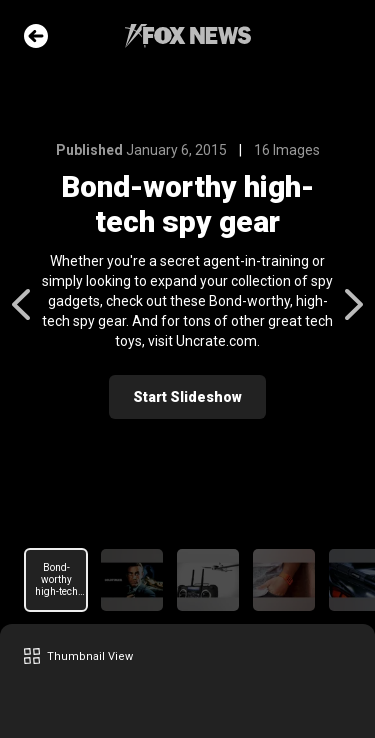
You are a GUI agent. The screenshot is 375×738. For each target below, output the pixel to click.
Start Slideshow (187, 397)
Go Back (36, 36)
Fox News (188, 36)
